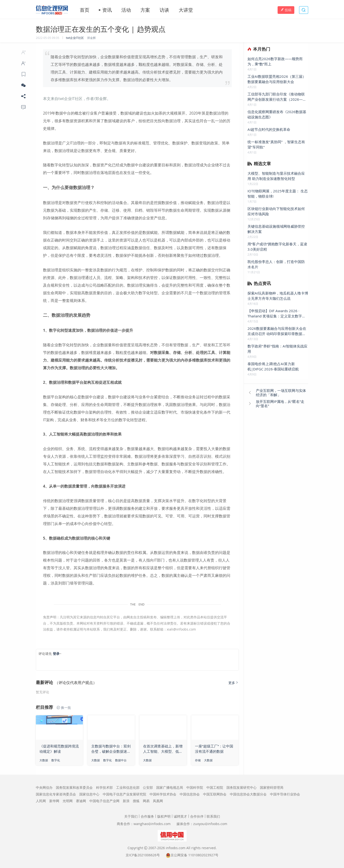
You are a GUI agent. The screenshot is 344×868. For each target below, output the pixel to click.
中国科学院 (195, 787)
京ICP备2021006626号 (143, 855)
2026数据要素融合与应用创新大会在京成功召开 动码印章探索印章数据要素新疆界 (277, 331)
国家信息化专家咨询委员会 (56, 794)
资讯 (107, 10)
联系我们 (213, 816)
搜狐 (136, 801)
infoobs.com (176, 848)
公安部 (148, 787)
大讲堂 (186, 10)
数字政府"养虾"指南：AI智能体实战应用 (277, 349)
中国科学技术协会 (163, 794)
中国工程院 (215, 787)
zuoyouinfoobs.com (210, 824)
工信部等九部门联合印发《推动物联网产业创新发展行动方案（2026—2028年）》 (276, 97)
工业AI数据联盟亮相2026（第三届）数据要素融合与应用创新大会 (277, 79)
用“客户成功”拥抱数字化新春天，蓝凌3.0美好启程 (277, 247)
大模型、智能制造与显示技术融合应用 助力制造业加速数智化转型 (276, 176)
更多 (234, 683)
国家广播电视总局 (170, 787)
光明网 (68, 801)
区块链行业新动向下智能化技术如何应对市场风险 (276, 211)
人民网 (41, 801)
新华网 (54, 801)
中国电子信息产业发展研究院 (124, 794)
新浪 (126, 801)
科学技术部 (104, 787)
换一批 (64, 708)
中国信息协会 (190, 794)
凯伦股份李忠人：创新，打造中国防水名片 (276, 264)
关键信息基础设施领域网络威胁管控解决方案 (276, 229)
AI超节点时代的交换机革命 (269, 129)
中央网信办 (44, 787)
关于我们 (131, 816)
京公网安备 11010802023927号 (194, 855)
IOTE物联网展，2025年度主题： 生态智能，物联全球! (278, 194)
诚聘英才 (180, 816)
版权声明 (164, 816)
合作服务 (147, 816)
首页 (85, 10)
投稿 (286, 10)
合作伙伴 (197, 816)
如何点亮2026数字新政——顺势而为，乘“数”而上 (275, 61)
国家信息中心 (89, 794)
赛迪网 (81, 801)
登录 (56, 654)
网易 (146, 801)
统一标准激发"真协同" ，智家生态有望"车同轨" (276, 144)
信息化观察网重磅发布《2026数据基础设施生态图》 (277, 114)
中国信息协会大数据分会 (248, 794)
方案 (145, 10)
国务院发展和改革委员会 (74, 787)
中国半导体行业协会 (285, 794)
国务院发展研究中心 (242, 787)
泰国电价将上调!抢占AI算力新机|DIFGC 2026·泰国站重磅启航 (273, 366)
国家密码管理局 (272, 787)
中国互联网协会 (215, 794)
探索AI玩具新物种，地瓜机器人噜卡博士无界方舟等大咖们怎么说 (278, 296)
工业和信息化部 (128, 787)
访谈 (164, 10)
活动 (126, 10)
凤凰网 (158, 801)
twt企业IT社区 (75, 38)
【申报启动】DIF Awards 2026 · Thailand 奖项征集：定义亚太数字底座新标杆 (277, 313)
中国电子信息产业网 (104, 801)
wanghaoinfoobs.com (152, 824)
